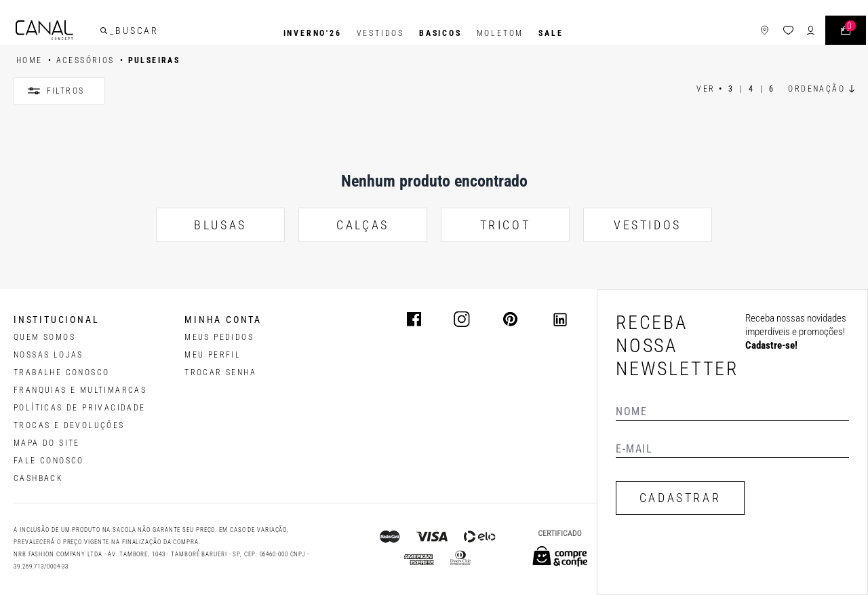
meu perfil (213, 355)
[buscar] (123, 33)
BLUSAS (220, 225)
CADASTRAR (680, 498)
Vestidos (380, 33)
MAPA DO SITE (47, 443)
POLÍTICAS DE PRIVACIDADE (80, 408)
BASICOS (440, 33)
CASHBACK (38, 478)
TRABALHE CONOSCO (61, 372)
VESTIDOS (648, 225)
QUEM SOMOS (44, 337)
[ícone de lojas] (745, 34)
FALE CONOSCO (49, 461)
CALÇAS (363, 225)
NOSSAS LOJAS (48, 355)
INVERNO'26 (313, 33)
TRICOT (506, 225)
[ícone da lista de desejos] (769, 34)
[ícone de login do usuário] (791, 34)
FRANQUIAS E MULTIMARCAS (80, 390)
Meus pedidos (219, 337)
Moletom (500, 33)
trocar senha (220, 372)
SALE (551, 33)
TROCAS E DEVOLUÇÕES (69, 425)
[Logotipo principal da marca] (64, 34)
